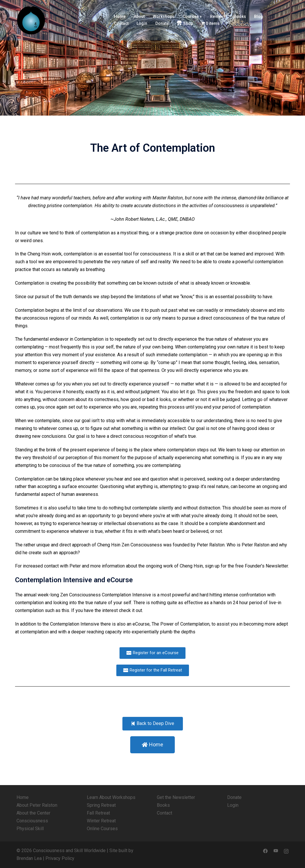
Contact (121, 23)
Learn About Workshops (111, 797)
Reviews (218, 16)
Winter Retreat (101, 821)
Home (120, 16)
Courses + (192, 16)
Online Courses (102, 829)
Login (142, 23)
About (139, 16)
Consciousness (32, 821)
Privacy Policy (60, 858)
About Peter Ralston (37, 805)
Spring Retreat (101, 805)
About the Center (33, 813)
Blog (259, 16)
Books (240, 16)
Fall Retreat (98, 813)
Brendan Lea (29, 858)
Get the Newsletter (176, 797)
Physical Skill (30, 829)
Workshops (164, 16)
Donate (162, 23)
